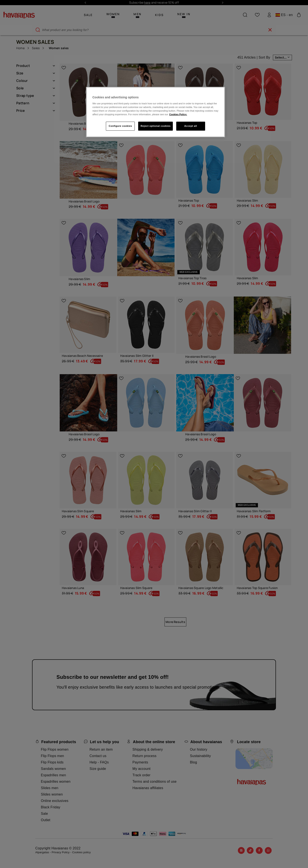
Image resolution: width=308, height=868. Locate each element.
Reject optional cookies (155, 126)
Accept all (191, 126)
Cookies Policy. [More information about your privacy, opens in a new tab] (178, 114)
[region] (155, 112)
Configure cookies (120, 126)
